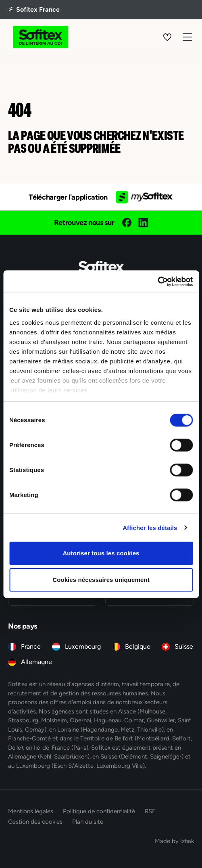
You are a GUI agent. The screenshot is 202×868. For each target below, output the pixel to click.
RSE (150, 811)
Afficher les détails (150, 528)
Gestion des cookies (35, 822)
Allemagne (36, 662)
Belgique (138, 646)
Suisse (184, 646)
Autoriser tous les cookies (101, 553)
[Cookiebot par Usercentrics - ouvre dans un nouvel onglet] (157, 282)
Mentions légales (31, 811)
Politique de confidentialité (99, 811)
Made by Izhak (174, 841)
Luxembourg (83, 646)
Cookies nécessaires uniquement (101, 580)
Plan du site (88, 822)
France (31, 646)
